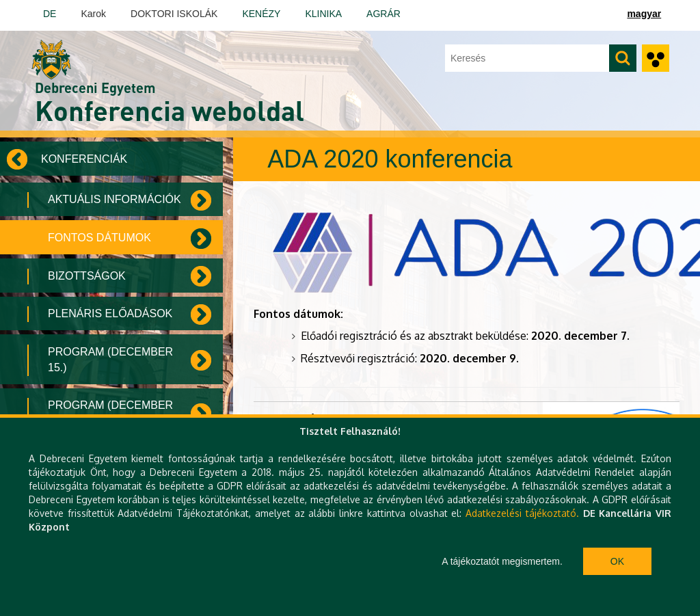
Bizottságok (87, 276)
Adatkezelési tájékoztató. (522, 513)
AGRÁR (383, 14)
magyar (644, 14)
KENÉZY (261, 14)
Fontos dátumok (99, 238)
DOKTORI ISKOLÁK (174, 14)
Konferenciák (84, 159)
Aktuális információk (115, 199)
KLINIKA (323, 14)
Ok (617, 561)
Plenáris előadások (110, 313)
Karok (93, 14)
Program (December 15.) (110, 360)
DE (50, 14)
